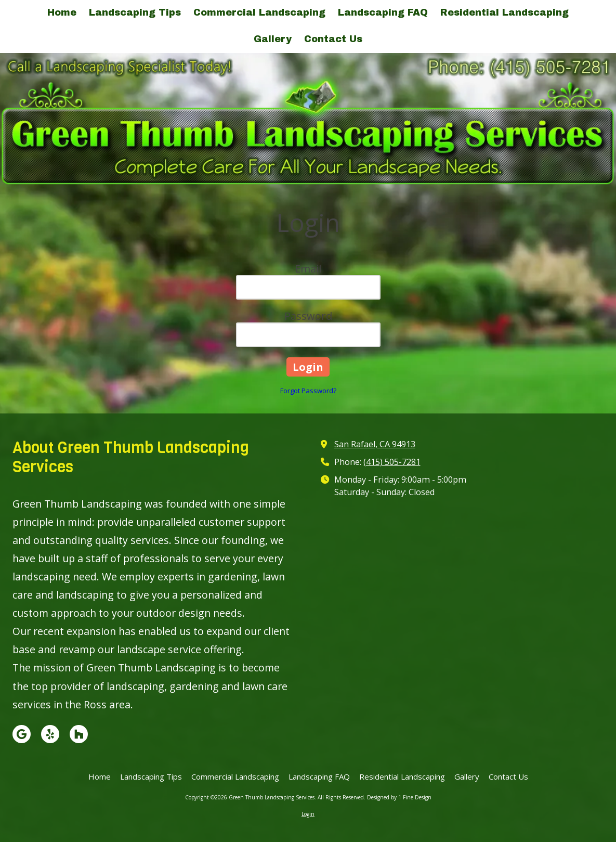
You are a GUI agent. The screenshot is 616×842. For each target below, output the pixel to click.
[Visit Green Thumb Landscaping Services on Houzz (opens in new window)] (79, 734)
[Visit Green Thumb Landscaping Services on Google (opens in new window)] (22, 734)
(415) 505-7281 (392, 462)
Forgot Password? (308, 391)
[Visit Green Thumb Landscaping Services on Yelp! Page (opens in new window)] (50, 734)
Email (308, 269)
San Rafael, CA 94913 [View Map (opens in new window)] (375, 444)
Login (308, 814)
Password (308, 316)
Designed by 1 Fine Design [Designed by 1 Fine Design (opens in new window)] (399, 797)
